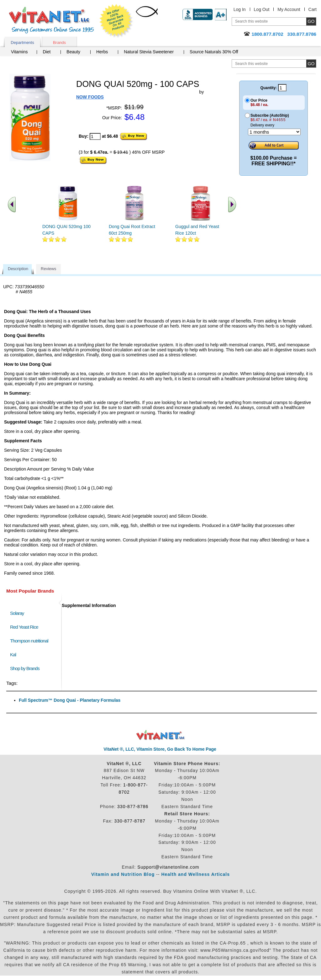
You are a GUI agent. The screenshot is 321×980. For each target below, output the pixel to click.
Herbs (102, 52)
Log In (240, 9)
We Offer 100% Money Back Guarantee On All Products (116, 21)
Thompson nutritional (29, 641)
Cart (313, 9)
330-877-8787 (130, 821)
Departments (22, 43)
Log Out (262, 9)
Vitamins (19, 52)
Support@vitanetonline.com (168, 867)
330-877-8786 (133, 807)
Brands (59, 43)
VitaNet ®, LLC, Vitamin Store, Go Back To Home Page (160, 749)
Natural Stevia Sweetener (149, 52)
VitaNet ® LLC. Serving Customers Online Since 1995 (51, 20)
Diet (47, 52)
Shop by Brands (26, 668)
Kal (13, 655)
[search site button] (311, 64)
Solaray (17, 613)
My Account (289, 9)
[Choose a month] (274, 132)
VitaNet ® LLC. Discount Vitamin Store (161, 735)
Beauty (73, 52)
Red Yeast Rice (24, 627)
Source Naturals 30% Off (214, 52)
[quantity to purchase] (95, 136)
